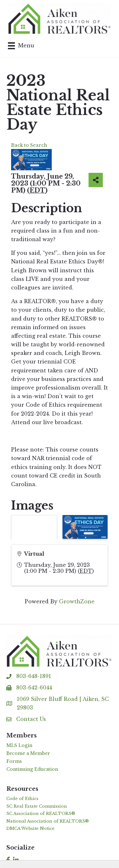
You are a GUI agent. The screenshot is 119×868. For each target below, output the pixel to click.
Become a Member (28, 753)
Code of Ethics (22, 799)
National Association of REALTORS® (48, 821)
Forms (14, 761)
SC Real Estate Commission (37, 806)
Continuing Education (32, 769)
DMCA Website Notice (30, 828)
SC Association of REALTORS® (41, 814)
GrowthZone (77, 601)
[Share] (96, 180)
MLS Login (19, 745)
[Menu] (21, 46)
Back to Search (29, 145)
